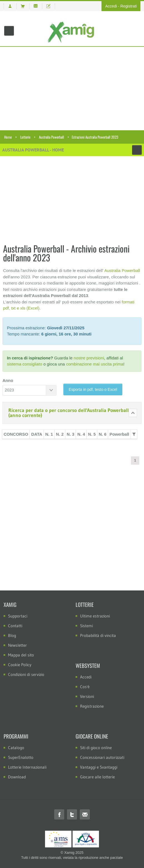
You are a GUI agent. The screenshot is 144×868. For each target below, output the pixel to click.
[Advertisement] (72, 89)
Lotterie (25, 137)
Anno (8, 380)
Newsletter (18, 645)
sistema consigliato (25, 364)
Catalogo (16, 748)
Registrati (129, 6)
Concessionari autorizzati (102, 757)
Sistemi (86, 626)
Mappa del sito (21, 655)
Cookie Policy (20, 665)
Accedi (111, 6)
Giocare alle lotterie (97, 777)
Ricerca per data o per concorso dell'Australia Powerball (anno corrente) (69, 413)
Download (17, 777)
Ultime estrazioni (95, 616)
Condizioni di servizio (26, 674)
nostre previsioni (89, 358)
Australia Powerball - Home (33, 150)
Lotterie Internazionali (27, 767)
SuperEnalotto (21, 757)
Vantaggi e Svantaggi (99, 767)
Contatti (15, 626)
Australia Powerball (51, 137)
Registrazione (92, 706)
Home (8, 137)
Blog (12, 635)
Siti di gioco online (96, 748)
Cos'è (85, 687)
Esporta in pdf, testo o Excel (93, 389)
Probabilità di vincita (98, 635)
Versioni (87, 696)
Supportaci (18, 616)
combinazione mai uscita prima (95, 364)
